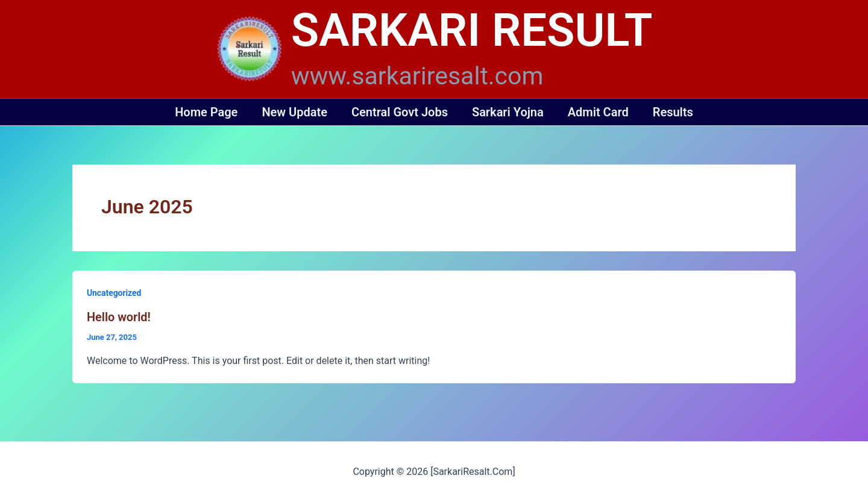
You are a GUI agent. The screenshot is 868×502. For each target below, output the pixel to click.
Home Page (206, 112)
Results (673, 112)
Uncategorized (114, 293)
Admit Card (598, 112)
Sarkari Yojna (508, 112)
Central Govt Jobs (400, 112)
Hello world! (119, 317)
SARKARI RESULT (472, 30)
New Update (294, 112)
